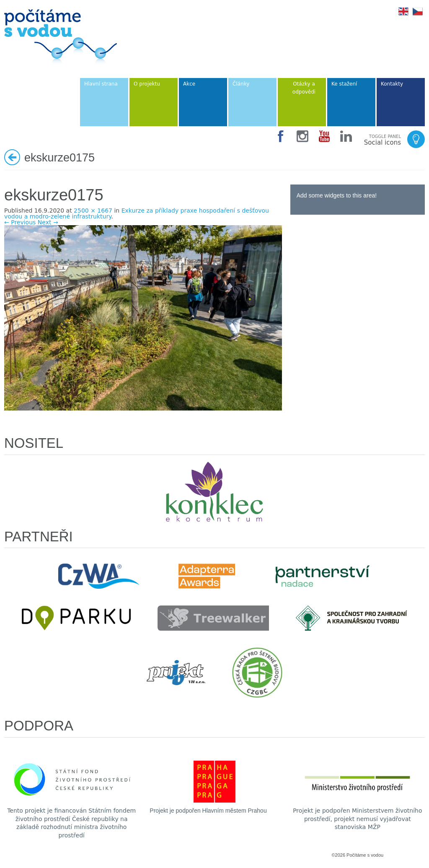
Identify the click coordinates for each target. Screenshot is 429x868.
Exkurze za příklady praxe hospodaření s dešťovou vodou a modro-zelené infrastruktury (137, 213)
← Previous (20, 222)
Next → (48, 222)
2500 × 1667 (93, 211)
